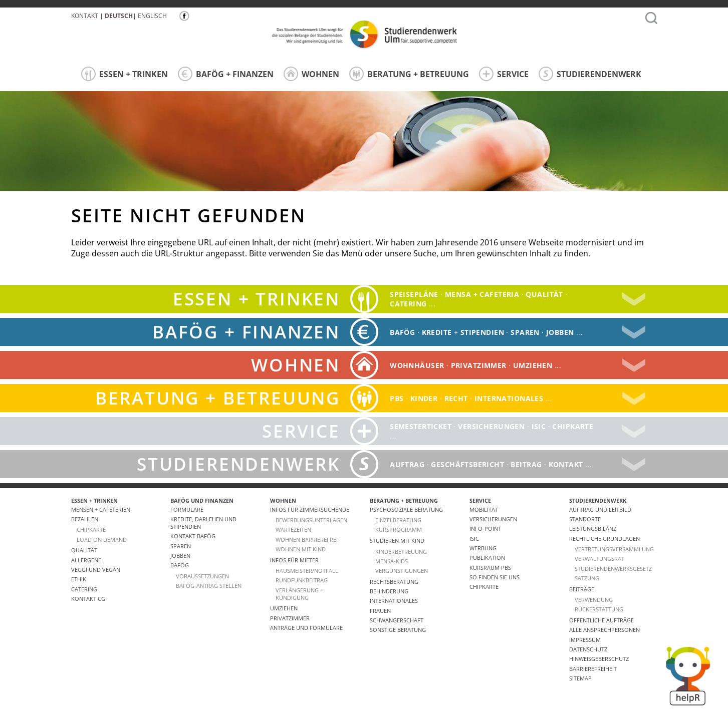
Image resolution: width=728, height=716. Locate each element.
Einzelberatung (398, 520)
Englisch (152, 16)
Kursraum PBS (490, 568)
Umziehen (533, 365)
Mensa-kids (392, 561)
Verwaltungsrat (599, 559)
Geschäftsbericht (467, 464)
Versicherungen (491, 426)
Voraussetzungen (202, 576)
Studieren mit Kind (397, 541)
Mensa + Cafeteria (482, 294)
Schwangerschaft (397, 620)
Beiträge (582, 589)
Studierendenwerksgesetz (613, 569)
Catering (84, 589)
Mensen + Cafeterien (101, 509)
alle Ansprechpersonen (604, 630)
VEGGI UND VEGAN (96, 570)
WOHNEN (311, 74)
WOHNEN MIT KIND (301, 549)
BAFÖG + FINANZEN (226, 74)
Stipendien (482, 332)
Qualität (544, 294)
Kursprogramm (399, 529)
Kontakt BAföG (193, 536)
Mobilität (484, 509)
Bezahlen (85, 519)
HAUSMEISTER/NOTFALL (307, 571)
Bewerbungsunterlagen (311, 520)
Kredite (437, 332)
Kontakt (85, 16)
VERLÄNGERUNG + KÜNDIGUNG (299, 594)
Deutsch (119, 16)
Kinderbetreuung (401, 552)
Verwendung (594, 600)
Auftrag (407, 464)
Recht (456, 398)
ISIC (539, 426)
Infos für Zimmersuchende (310, 509)
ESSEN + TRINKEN (125, 74)
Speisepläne (414, 294)
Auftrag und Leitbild (600, 509)
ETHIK (79, 579)
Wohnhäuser (417, 365)
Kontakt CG (88, 599)
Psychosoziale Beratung (406, 509)
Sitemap (580, 678)
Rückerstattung (599, 609)
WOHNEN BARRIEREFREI (307, 540)
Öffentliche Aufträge (601, 620)
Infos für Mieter (294, 560)
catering (408, 304)
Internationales (509, 398)
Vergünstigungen (402, 571)
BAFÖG (402, 332)
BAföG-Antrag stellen (209, 586)
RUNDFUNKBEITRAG (302, 580)
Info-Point (485, 528)
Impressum (585, 640)
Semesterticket (421, 426)
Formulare (187, 509)
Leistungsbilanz (593, 528)
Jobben (560, 332)
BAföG (180, 565)
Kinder (424, 398)
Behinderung (389, 591)
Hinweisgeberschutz (599, 659)
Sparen (525, 332)
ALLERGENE (86, 560)
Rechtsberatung (394, 582)
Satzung (587, 578)
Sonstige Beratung (398, 630)
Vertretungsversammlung (614, 549)
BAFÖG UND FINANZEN (202, 500)
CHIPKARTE (91, 529)
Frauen (380, 611)
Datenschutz (588, 649)
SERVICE (504, 74)
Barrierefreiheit (593, 669)
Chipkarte (573, 426)
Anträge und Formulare (306, 628)
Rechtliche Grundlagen (604, 539)
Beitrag (526, 464)
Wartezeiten (293, 529)
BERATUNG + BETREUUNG (409, 74)
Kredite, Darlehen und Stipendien (203, 523)
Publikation (487, 558)
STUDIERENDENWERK (590, 74)
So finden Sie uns (495, 577)
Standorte (585, 519)
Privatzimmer (479, 365)
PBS (397, 398)
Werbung (483, 548)
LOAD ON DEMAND (102, 540)
